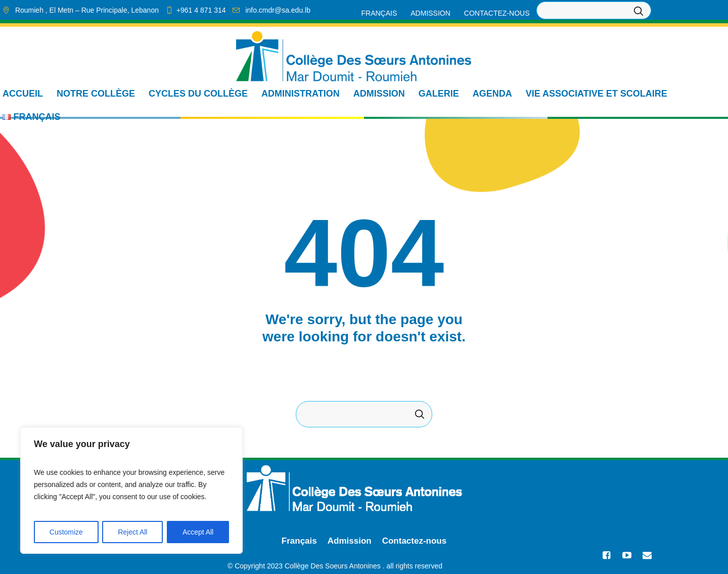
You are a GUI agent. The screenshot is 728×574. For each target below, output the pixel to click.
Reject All (132, 532)
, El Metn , (87, 10)
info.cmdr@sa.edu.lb (278, 10)
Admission (350, 541)
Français (299, 541)
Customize (66, 532)
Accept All (198, 532)
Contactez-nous (415, 541)
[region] (131, 491)
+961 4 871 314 (201, 10)
